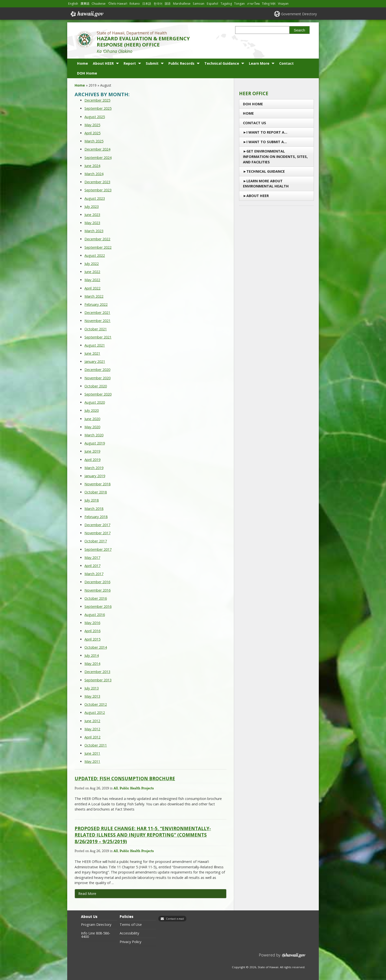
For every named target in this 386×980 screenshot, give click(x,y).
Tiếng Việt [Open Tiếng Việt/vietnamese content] (269, 4)
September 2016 (98, 606)
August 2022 (95, 255)
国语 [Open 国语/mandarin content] (168, 4)
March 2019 (94, 468)
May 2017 (92, 558)
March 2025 (94, 141)
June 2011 (92, 753)
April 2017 (92, 566)
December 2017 (97, 525)
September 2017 (98, 549)
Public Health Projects (137, 788)
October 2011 (96, 745)
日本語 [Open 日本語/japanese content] (147, 4)
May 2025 (92, 125)
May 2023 (92, 223)
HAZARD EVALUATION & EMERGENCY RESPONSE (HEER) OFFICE (143, 42)
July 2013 (92, 688)
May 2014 (92, 664)
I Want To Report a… (267, 132)
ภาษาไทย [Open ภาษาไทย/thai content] (253, 4)
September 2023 (98, 190)
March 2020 (94, 435)
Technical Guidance (222, 63)
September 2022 (98, 247)
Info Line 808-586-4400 (96, 935)
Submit (152, 63)
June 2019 (92, 451)
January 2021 (95, 361)
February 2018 (96, 517)
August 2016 (95, 615)
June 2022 (92, 272)
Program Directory (96, 925)
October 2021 (96, 329)
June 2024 (92, 166)
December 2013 (97, 672)
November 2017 (97, 533)
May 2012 (92, 729)
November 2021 (97, 321)
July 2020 (92, 410)
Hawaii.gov (87, 14)
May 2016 (92, 623)
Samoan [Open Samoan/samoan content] (199, 4)
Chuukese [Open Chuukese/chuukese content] (99, 4)
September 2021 (98, 337)
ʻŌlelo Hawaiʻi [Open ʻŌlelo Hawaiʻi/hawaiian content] (118, 4)
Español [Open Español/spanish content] (212, 4)
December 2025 (97, 100)
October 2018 (96, 492)
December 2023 (97, 182)
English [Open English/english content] (73, 4)
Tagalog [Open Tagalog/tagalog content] (226, 4)
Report (130, 63)
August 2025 (95, 117)
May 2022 (92, 280)
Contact (286, 63)
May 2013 (92, 696)
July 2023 (92, 207)
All (116, 788)
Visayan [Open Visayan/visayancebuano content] (283, 4)
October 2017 (96, 541)
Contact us (255, 123)
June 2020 (92, 419)
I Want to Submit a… (267, 142)
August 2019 (95, 443)
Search (300, 30)
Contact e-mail (175, 919)
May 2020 (92, 427)
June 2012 (92, 721)
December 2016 (97, 582)
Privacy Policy (130, 942)
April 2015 (92, 639)
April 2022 (92, 288)
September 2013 (98, 680)
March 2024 (94, 174)
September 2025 (98, 108)
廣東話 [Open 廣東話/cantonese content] (85, 4)
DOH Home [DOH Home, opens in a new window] (87, 73)
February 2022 (96, 304)
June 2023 (92, 215)
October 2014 (96, 647)
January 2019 (95, 476)
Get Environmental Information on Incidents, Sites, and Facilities (275, 156)
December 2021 (97, 313)
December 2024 (97, 149)
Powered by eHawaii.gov (282, 957)
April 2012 (92, 737)
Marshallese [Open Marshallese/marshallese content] (182, 4)
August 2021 (95, 345)
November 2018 (97, 484)
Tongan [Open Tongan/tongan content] (239, 4)
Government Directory (299, 14)
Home (82, 63)
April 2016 (92, 631)
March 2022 (94, 296)
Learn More (259, 63)
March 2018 (94, 509)
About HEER (103, 63)
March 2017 (94, 574)
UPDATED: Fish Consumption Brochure (125, 778)
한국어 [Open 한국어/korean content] (158, 4)
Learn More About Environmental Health (266, 184)
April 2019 (92, 460)
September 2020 (98, 394)
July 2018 (92, 500)
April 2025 (92, 133)
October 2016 (96, 598)
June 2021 (92, 353)
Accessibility (129, 933)
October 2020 (96, 386)
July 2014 (92, 655)
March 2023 (94, 231)
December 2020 (97, 370)
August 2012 (95, 712)
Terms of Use (131, 925)
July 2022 (92, 264)
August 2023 (95, 198)
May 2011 (92, 761)
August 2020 (95, 402)
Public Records (181, 63)
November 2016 (97, 590)
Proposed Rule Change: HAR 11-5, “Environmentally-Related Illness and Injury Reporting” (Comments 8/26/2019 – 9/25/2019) (143, 835)
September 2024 (98, 158)
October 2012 (96, 704)
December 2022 (97, 239)
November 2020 (97, 378)
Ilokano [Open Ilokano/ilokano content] (135, 4)
